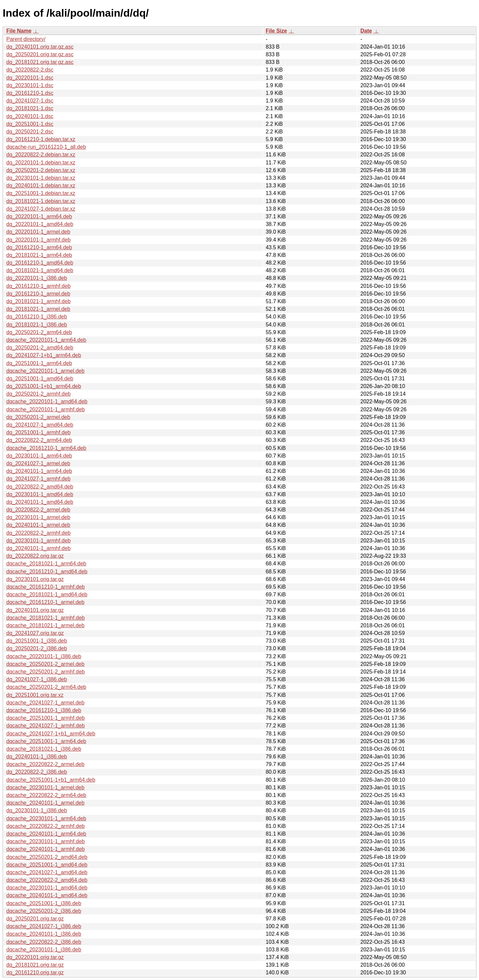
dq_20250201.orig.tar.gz (35, 919)
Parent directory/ (26, 39)
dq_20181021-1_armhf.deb (38, 301)
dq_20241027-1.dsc (30, 101)
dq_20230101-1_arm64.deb (39, 456)
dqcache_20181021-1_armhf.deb (46, 618)
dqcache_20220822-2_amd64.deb (47, 880)
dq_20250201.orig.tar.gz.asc (40, 54)
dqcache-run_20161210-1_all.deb (46, 147)
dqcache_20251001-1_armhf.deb (46, 718)
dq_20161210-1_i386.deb (37, 317)
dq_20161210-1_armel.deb (38, 294)
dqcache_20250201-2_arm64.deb (46, 687)
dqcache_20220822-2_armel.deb (45, 764)
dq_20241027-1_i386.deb (37, 679)
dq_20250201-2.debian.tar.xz (41, 170)
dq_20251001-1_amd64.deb (40, 379)
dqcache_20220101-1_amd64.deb (47, 401)
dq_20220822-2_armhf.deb (38, 533)
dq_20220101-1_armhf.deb (38, 240)
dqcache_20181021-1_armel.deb (45, 625)
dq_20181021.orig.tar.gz (35, 965)
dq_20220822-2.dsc (30, 70)
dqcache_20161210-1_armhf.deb (46, 587)
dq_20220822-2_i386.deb (37, 772)
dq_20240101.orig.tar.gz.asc (40, 47)
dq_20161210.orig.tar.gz (35, 973)
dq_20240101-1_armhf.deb (38, 548)
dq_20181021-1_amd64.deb (40, 270)
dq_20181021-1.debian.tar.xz (41, 201)
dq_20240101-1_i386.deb (37, 757)
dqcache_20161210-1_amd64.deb (47, 572)
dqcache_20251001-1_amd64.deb (47, 865)
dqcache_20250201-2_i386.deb (44, 911)
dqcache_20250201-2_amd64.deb (47, 857)
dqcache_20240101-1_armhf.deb (46, 849)
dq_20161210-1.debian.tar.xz (41, 139)
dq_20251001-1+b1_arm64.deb (44, 386)
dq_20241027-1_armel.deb (38, 463)
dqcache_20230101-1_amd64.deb (47, 888)
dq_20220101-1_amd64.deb (40, 224)
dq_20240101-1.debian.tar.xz (41, 186)
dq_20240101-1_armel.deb (38, 525)
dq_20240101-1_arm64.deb (39, 471)
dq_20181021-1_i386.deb (37, 325)
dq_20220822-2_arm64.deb (39, 440)
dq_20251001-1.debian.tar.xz (41, 193)
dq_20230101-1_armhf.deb (38, 541)
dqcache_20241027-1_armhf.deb (46, 726)
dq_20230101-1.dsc (30, 85)
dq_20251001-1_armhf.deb (38, 432)
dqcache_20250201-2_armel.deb (45, 664)
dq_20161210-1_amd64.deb (40, 263)
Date (366, 31)
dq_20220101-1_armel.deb (38, 232)
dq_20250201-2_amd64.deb (40, 348)
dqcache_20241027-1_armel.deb (45, 703)
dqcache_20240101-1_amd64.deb (47, 895)
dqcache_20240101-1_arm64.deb (46, 834)
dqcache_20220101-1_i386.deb (44, 656)
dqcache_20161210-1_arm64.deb (46, 448)
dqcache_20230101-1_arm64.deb (46, 818)
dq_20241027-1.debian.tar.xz (41, 209)
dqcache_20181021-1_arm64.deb (46, 564)
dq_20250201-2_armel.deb (38, 417)
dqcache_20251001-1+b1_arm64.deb (51, 780)
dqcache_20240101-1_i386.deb (44, 934)
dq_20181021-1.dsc (30, 108)
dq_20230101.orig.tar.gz (35, 579)
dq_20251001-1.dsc (30, 124)
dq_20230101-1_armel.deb (38, 517)
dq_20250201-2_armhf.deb (38, 394)
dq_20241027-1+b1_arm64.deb (44, 355)
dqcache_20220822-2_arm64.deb (46, 795)
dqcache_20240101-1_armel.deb (45, 803)
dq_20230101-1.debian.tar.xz (41, 178)
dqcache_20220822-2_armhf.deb (46, 826)
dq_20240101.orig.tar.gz (35, 610)
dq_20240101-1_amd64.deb (40, 502)
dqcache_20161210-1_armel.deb (45, 602)
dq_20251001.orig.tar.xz (35, 695)
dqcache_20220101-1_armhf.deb (46, 409)
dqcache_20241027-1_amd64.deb (47, 872)
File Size (276, 31)
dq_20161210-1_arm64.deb (39, 247)
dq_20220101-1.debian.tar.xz (41, 163)
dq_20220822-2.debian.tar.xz (41, 155)
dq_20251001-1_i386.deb (37, 641)
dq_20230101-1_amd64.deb (40, 494)
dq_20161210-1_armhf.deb (38, 286)
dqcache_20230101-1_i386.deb (44, 950)
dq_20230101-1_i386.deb (37, 810)
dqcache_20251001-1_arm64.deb (46, 741)
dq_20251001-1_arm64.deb (39, 363)
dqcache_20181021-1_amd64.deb (47, 594)
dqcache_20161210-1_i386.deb (44, 710)
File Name (19, 31)
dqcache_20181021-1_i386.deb (44, 749)
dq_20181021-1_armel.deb (38, 309)
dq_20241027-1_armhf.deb (38, 479)
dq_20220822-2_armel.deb (38, 510)
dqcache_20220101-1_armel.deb (45, 371)
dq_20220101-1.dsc (30, 78)
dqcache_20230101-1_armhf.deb (46, 841)
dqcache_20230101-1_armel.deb (45, 787)
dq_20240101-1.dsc (30, 116)
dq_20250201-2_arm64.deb (39, 332)
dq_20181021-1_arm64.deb (39, 255)
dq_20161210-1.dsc (30, 93)
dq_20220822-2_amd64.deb (40, 487)
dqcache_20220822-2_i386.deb (44, 942)
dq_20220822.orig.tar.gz (35, 556)
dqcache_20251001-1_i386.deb (44, 903)
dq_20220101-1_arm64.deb (39, 216)
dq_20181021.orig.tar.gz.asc (40, 62)
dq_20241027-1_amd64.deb (40, 425)
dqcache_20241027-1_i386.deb (44, 926)
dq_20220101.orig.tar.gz (35, 957)
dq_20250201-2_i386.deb (37, 648)
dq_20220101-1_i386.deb (37, 278)
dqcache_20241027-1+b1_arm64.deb (51, 734)
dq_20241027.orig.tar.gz (35, 633)
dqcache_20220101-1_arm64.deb (46, 340)
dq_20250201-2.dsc (30, 132)
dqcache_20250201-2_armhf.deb (46, 672)
